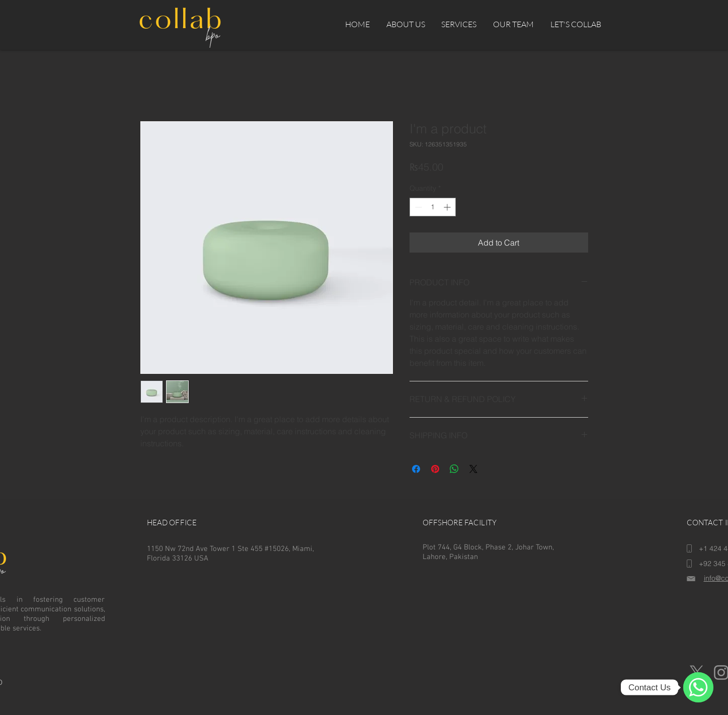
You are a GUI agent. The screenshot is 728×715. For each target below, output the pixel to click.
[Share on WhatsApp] (454, 469)
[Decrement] (417, 207)
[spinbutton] (433, 207)
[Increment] (448, 207)
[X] (697, 672)
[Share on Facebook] (416, 469)
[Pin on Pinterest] (435, 469)
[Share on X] (473, 469)
